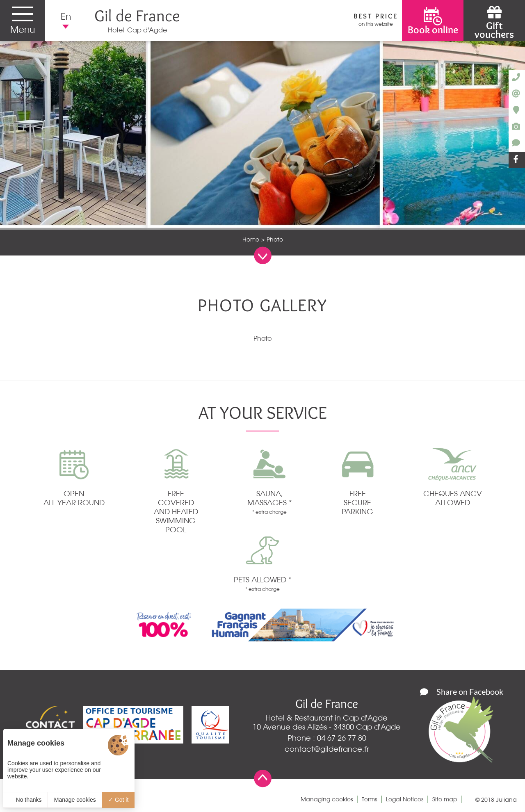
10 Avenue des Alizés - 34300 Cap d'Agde (327, 727)
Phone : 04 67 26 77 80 (327, 738)
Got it (118, 800)
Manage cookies (75, 800)
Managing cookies (327, 799)
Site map (445, 799)
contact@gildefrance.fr (327, 749)
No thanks (26, 800)
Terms (369, 799)
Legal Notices (405, 799)
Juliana (506, 800)
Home (251, 239)
